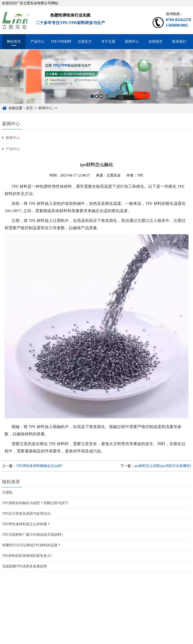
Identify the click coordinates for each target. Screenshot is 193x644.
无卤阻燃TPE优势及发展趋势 (25, 566)
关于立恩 (108, 42)
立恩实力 (85, 42)
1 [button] (92, 101)
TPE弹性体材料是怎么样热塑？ (26, 524)
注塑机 (7, 492)
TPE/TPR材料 (61, 42)
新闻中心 (132, 42)
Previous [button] (10, 81)
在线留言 (156, 42)
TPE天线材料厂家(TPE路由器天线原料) (32, 535)
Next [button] (183, 81)
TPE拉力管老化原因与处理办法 (26, 514)
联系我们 (179, 42)
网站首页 (14, 42)
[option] (96, 81)
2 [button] (97, 101)
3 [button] (101, 101)
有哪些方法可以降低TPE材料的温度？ (32, 545)
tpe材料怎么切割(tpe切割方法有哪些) (163, 466)
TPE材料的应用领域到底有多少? (27, 556)
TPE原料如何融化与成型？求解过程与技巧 (35, 503)
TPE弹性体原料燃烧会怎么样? (39, 466)
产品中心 (37, 42)
